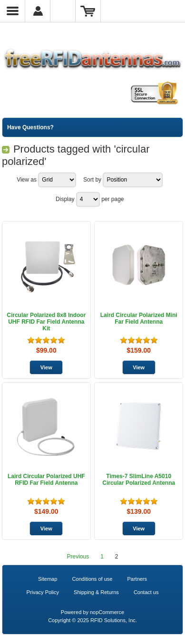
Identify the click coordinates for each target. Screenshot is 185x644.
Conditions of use (92, 579)
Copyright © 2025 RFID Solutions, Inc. (92, 620)
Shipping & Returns (96, 592)
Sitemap (48, 579)
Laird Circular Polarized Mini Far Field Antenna (139, 318)
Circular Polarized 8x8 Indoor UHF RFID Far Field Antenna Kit (46, 322)
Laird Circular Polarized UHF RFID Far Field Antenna (46, 480)
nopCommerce (107, 612)
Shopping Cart (88, 11)
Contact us (146, 592)
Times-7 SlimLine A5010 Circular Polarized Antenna (139, 480)
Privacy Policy (43, 592)
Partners (137, 579)
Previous (78, 557)
